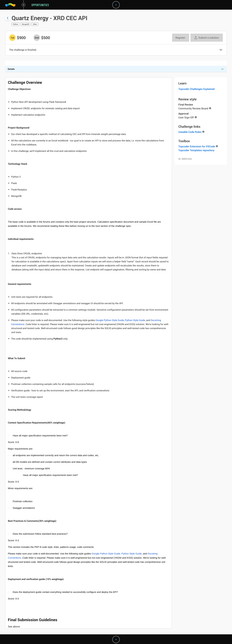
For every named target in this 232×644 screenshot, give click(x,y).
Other (35, 24)
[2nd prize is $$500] (37, 38)
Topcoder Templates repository (196, 150)
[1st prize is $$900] (12, 38)
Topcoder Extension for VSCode (197, 146)
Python (15, 24)
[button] (221, 50)
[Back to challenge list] (8, 18)
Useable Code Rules (190, 132)
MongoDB (25, 24)
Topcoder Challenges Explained (196, 89)
